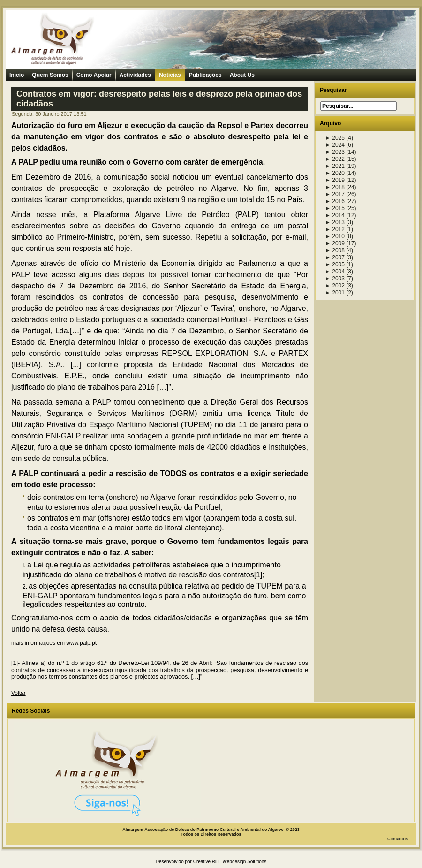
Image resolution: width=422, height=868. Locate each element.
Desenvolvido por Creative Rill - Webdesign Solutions (211, 862)
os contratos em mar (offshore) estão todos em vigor (114, 518)
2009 (335, 243)
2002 (335, 286)
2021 (335, 166)
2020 (335, 173)
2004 (335, 272)
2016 (335, 201)
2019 (335, 180)
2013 (335, 222)
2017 (335, 194)
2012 (335, 229)
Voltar (19, 693)
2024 (335, 145)
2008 (335, 250)
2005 (335, 264)
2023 (335, 152)
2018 (335, 187)
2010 (335, 236)
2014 (335, 215)
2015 (335, 208)
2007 (335, 257)
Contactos (398, 839)
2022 (335, 159)
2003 (335, 279)
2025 (335, 138)
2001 (335, 293)
